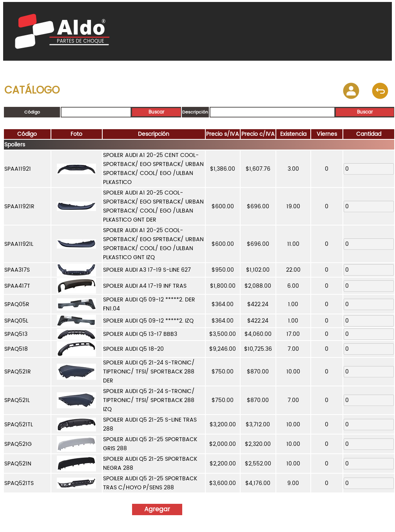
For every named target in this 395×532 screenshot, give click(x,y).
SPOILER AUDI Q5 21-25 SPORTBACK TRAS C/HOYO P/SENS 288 (150, 483)
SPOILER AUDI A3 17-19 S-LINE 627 (147, 270)
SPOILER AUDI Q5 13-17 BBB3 (140, 334)
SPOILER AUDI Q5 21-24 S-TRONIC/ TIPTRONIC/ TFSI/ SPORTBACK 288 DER (149, 372)
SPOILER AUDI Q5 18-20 (133, 349)
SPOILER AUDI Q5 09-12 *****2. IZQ (148, 321)
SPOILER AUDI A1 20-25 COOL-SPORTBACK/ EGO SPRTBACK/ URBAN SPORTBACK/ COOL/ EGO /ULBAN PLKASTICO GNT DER (153, 206)
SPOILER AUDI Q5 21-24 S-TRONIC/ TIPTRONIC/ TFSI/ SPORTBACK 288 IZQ (149, 400)
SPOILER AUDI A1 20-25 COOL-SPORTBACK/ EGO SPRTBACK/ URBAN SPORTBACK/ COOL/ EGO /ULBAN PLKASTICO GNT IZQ (153, 244)
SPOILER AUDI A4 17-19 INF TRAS (145, 286)
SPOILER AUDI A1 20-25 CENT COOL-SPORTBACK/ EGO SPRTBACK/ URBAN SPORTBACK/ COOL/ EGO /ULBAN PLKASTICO (153, 169)
